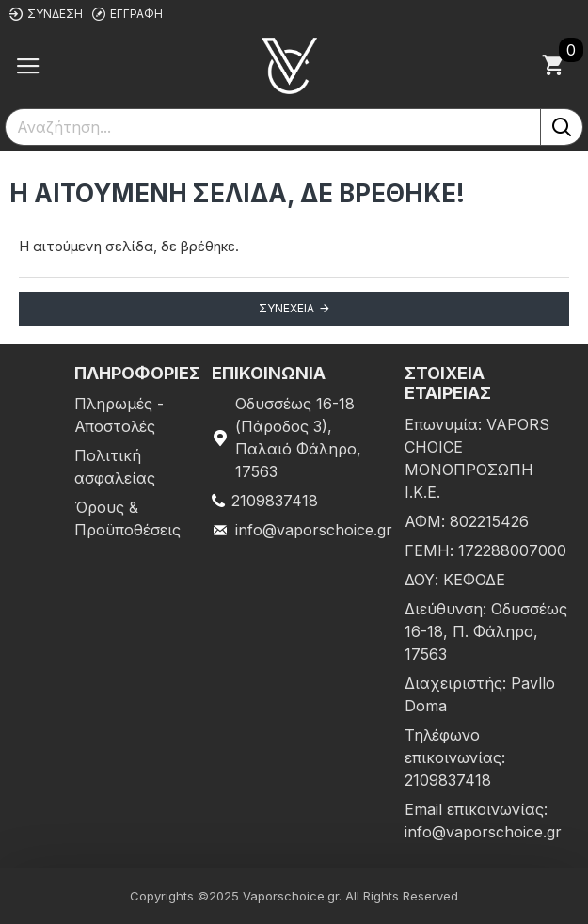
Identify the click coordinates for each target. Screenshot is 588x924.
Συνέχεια (286, 308)
